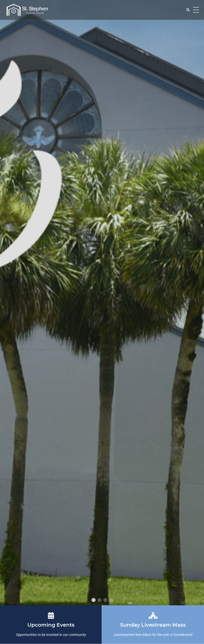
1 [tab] (93, 600)
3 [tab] (105, 600)
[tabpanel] (102, 303)
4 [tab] (111, 600)
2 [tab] (99, 600)
